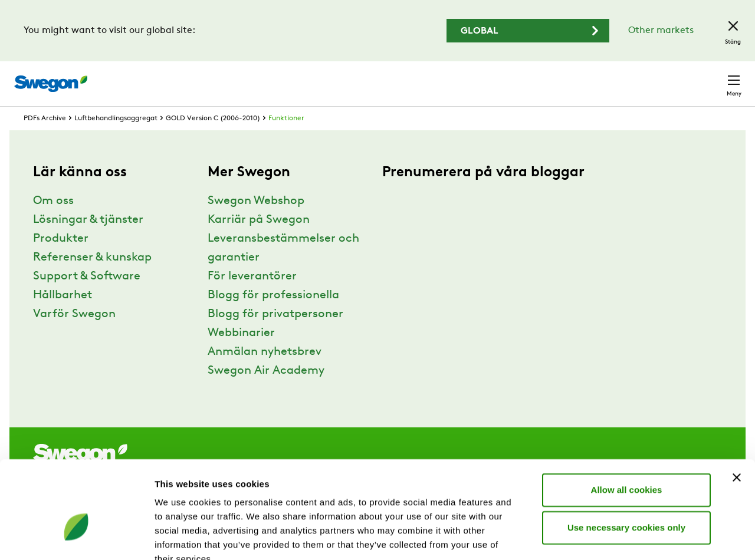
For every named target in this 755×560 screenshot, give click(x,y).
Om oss (53, 223)
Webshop (602, 78)
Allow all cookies (627, 420)
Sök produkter (401, 77)
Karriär (554, 78)
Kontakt (713, 78)
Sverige (656, 78)
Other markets (661, 31)
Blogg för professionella (273, 317)
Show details (619, 537)
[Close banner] (737, 408)
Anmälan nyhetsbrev (265, 374)
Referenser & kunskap (92, 279)
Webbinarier (241, 355)
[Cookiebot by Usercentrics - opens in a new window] (76, 537)
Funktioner (286, 140)
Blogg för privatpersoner (275, 336)
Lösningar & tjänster (88, 242)
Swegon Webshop (256, 223)
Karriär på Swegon (259, 242)
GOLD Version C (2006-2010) (213, 140)
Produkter (61, 261)
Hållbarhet (63, 317)
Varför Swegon (74, 336)
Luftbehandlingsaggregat (116, 140)
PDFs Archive (45, 140)
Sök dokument (489, 78)
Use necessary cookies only (626, 458)
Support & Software (87, 298)
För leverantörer (252, 298)
